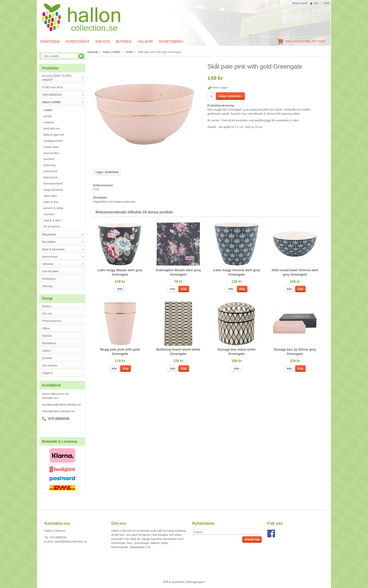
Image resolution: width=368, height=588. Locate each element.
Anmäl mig (252, 539)
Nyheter (47, 336)
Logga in (48, 373)
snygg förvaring (53, 190)
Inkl (316, 3)
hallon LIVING (64, 102)
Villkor (145, 41)
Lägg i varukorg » (231, 96)
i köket (48, 110)
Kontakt (47, 358)
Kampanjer (49, 279)
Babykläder (64, 235)
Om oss (103, 41)
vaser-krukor (51, 153)
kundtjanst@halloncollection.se (61, 405)
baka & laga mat (54, 135)
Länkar (47, 351)
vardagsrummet (53, 141)
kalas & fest (51, 202)
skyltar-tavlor (51, 147)
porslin (48, 116)
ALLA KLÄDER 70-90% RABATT (64, 78)
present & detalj (53, 208)
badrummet (51, 177)
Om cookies (50, 365)
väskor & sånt (52, 220)
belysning (49, 165)
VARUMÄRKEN (64, 95)
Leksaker (64, 264)
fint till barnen (52, 226)
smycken (49, 214)
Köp (184, 289)
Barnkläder (64, 242)
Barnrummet (64, 257)
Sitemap (47, 286)
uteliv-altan (50, 196)
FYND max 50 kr (53, 87)
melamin (49, 122)
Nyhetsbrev (171, 41)
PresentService (52, 321)
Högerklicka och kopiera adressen (114, 202)
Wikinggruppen (196, 582)
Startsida (50, 41)
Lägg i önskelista (107, 172)
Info (120, 289)
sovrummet (50, 171)
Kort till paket (50, 271)
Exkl (327, 3)
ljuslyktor (49, 159)
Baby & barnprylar (64, 249)
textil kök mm (52, 128)
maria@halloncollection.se (59, 411)
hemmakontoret (53, 183)
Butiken (124, 41)
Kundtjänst (78, 41)
